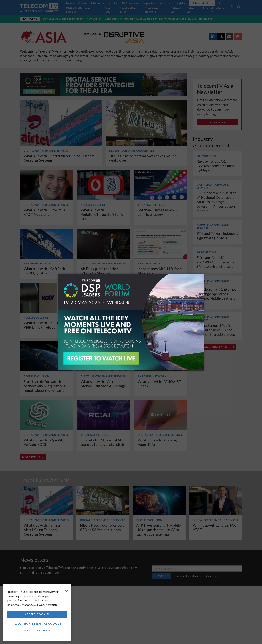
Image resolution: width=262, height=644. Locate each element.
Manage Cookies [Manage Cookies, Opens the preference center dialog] (37, 630)
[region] (37, 613)
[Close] (67, 591)
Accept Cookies (37, 614)
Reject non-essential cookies (37, 624)
